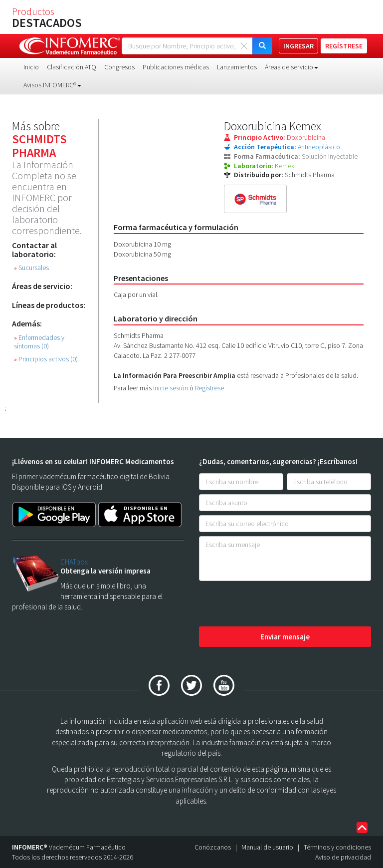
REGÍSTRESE (344, 46)
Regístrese (209, 388)
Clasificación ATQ (72, 67)
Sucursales (31, 268)
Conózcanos (213, 847)
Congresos (119, 67)
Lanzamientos (237, 67)
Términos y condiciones (337, 847)
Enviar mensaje (285, 637)
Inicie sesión (171, 388)
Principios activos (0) (46, 359)
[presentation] (275, 604)
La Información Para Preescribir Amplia (175, 375)
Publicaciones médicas (176, 67)
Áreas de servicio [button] (291, 67)
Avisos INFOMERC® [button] (52, 85)
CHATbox (74, 562)
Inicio (31, 67)
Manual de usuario (267, 847)
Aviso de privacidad (343, 857)
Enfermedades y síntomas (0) (39, 342)
